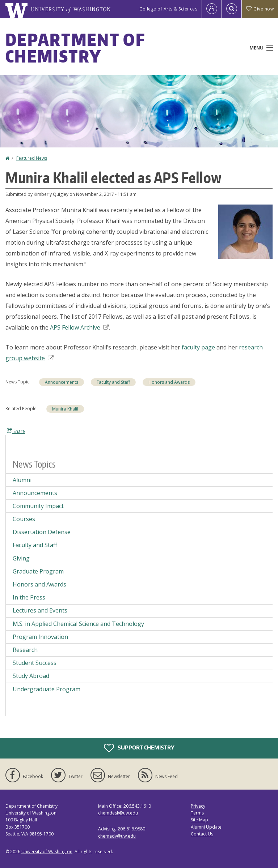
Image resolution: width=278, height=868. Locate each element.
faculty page (198, 347)
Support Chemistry (139, 748)
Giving (21, 558)
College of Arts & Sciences (168, 9)
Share (16, 431)
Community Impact (38, 506)
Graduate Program (38, 571)
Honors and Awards (169, 382)
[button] (245, 231)
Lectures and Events (40, 610)
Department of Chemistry (75, 48)
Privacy (198, 806)
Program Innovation (40, 637)
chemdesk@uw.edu (118, 813)
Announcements (62, 382)
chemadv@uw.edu (117, 836)
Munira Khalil (65, 409)
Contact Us (202, 834)
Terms (197, 813)
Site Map (199, 820)
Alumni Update (206, 827)
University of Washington (47, 852)
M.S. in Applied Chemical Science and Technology (78, 624)
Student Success (35, 663)
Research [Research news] (25, 650)
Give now (260, 9)
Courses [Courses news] (24, 519)
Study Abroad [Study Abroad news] (31, 676)
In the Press (29, 597)
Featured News (32, 158)
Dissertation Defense (42, 532)
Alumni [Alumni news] (22, 480)
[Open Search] (232, 9)
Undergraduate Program (47, 689)
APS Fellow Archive (79, 327)
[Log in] (212, 9)
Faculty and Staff (113, 382)
